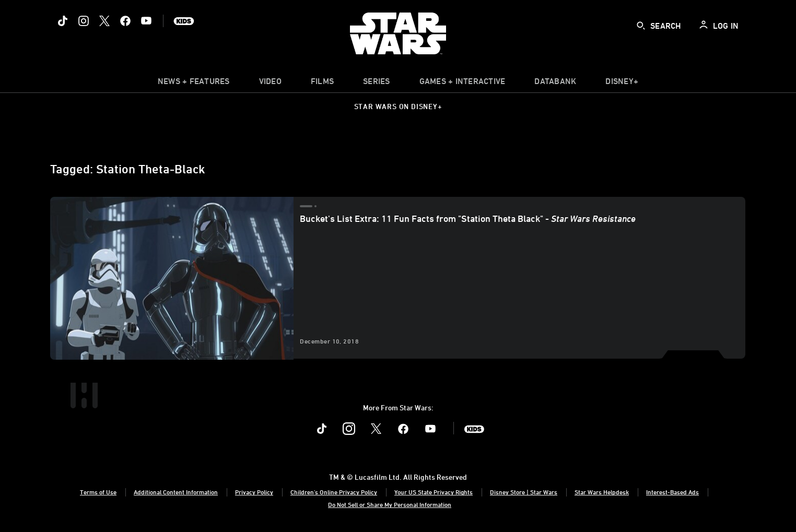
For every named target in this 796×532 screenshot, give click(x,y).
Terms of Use (98, 492)
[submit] (641, 26)
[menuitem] (270, 84)
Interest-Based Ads (672, 492)
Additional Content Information (176, 492)
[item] (194, 84)
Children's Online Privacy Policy (334, 492)
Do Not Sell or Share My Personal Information (390, 504)
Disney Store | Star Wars (524, 492)
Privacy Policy (254, 492)
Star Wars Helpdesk (602, 492)
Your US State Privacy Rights (434, 492)
